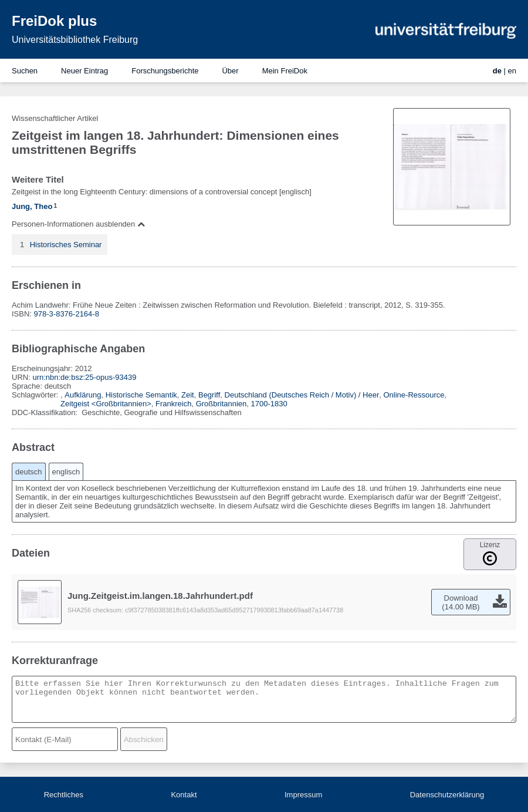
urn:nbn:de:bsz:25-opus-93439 (84, 377)
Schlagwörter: (36, 395)
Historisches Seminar (66, 245)
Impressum (303, 795)
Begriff (209, 395)
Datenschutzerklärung (447, 795)
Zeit (188, 395)
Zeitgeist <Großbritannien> (106, 404)
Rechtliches (64, 795)
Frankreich (173, 404)
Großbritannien (221, 404)
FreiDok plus (54, 21)
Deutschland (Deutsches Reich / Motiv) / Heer (302, 395)
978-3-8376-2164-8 (67, 314)
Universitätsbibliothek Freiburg (75, 40)
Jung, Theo (32, 206)
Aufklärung (83, 395)
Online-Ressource (414, 395)
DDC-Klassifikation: (46, 412)
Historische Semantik (141, 395)
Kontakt (184, 795)
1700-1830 (269, 404)
